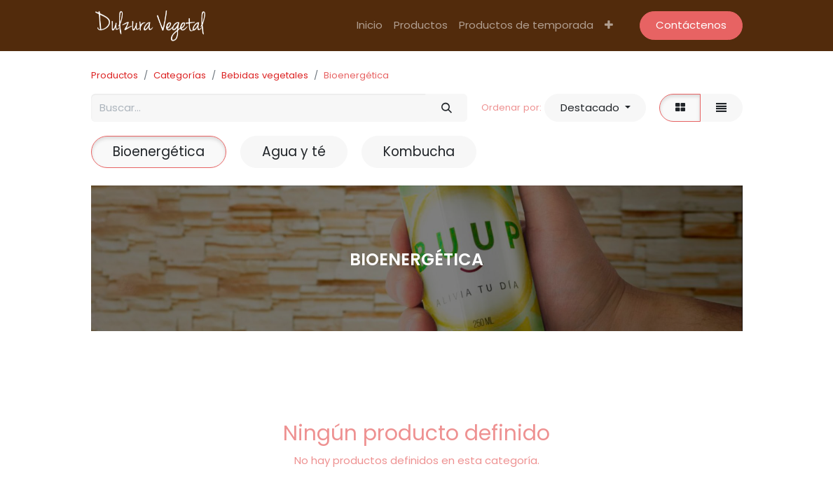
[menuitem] (370, 26)
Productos (115, 75)
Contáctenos (691, 25)
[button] (609, 26)
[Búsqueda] (446, 108)
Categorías (180, 75)
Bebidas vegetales (265, 75)
